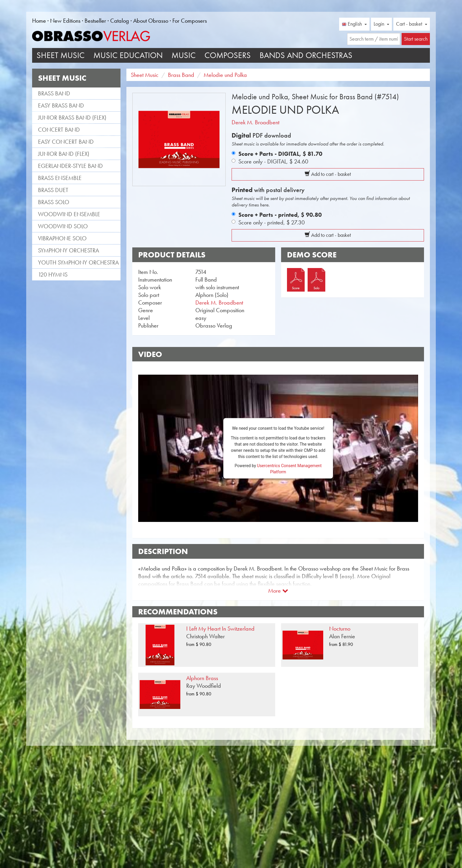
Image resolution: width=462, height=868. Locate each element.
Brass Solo (54, 202)
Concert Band (59, 130)
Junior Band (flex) (64, 154)
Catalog (120, 21)
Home (39, 21)
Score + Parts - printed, (280, 215)
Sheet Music (61, 55)
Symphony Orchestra (69, 250)
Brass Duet (53, 190)
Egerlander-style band (70, 166)
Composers (228, 55)
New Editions (65, 21)
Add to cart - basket (328, 174)
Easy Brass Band (61, 105)
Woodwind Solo (63, 226)
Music (184, 55)
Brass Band (54, 93)
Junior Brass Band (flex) (72, 118)
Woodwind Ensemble (69, 214)
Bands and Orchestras (306, 55)
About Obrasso (151, 21)
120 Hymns (53, 275)
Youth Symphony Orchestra (78, 262)
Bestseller (95, 21)
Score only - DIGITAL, (273, 161)
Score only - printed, (272, 222)
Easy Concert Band (66, 142)
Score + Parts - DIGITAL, (280, 154)
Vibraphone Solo (62, 238)
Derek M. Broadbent (255, 122)
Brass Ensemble (60, 178)
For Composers (190, 21)
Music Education (128, 55)
